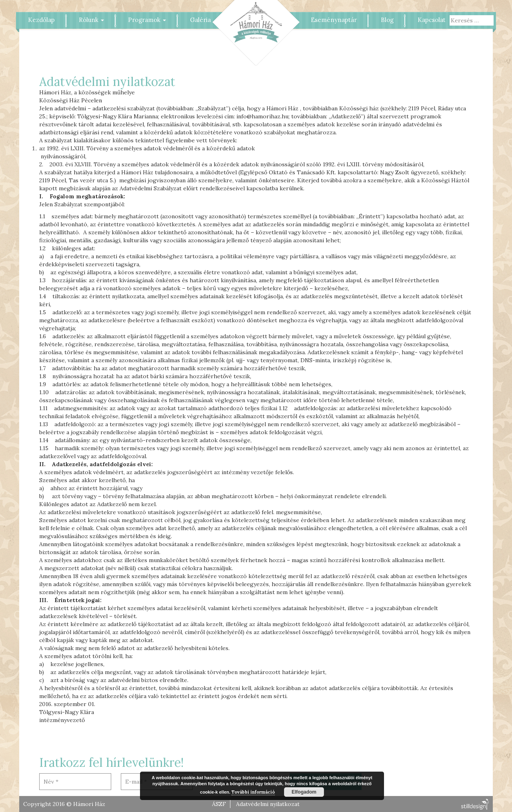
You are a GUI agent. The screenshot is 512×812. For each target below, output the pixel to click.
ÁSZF (219, 804)
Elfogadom (304, 792)
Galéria (200, 20)
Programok (147, 20)
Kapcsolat (432, 20)
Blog (387, 20)
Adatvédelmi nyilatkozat (268, 804)
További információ (253, 792)
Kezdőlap (41, 20)
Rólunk (91, 20)
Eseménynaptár (334, 20)
